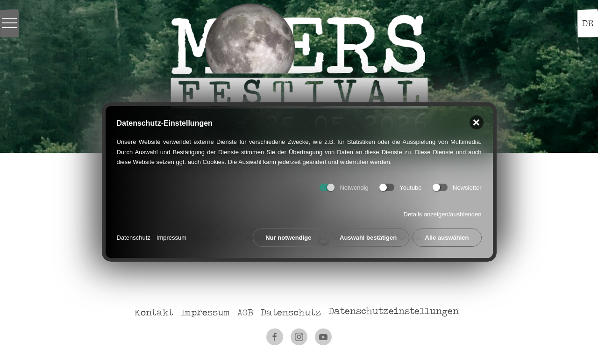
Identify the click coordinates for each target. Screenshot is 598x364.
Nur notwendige (288, 237)
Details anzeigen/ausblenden (443, 214)
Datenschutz (134, 237)
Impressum (171, 237)
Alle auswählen (447, 237)
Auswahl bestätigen (368, 237)
